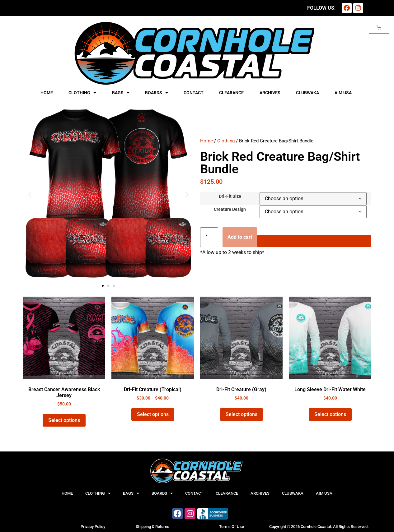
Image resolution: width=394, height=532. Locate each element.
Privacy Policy (93, 527)
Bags (121, 93)
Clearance (231, 93)
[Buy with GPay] (314, 241)
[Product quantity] (209, 237)
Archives (270, 93)
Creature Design (230, 210)
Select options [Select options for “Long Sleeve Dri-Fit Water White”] (330, 414)
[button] (30, 194)
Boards (157, 93)
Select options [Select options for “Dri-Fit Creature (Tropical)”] (153, 414)
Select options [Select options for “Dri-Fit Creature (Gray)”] (242, 414)
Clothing (82, 93)
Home (47, 93)
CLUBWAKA (307, 93)
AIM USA (343, 93)
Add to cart (240, 237)
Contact (194, 93)
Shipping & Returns (152, 527)
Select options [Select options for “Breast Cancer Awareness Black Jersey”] (64, 420)
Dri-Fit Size (230, 197)
